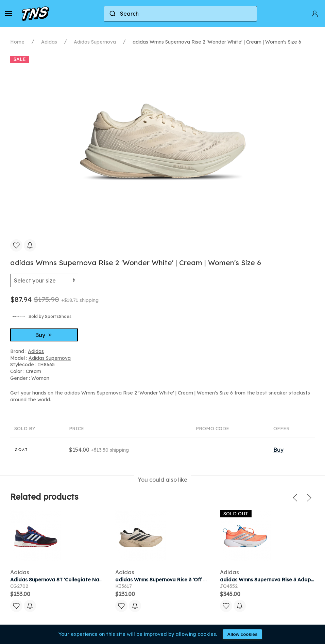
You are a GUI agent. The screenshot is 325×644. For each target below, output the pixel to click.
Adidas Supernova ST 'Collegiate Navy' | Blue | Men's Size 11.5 (85, 580)
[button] (8, 14)
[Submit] (112, 14)
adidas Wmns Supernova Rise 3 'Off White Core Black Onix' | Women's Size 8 (207, 580)
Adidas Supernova (95, 42)
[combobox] (180, 14)
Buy (44, 335)
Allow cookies (243, 634)
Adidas (49, 42)
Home (17, 42)
